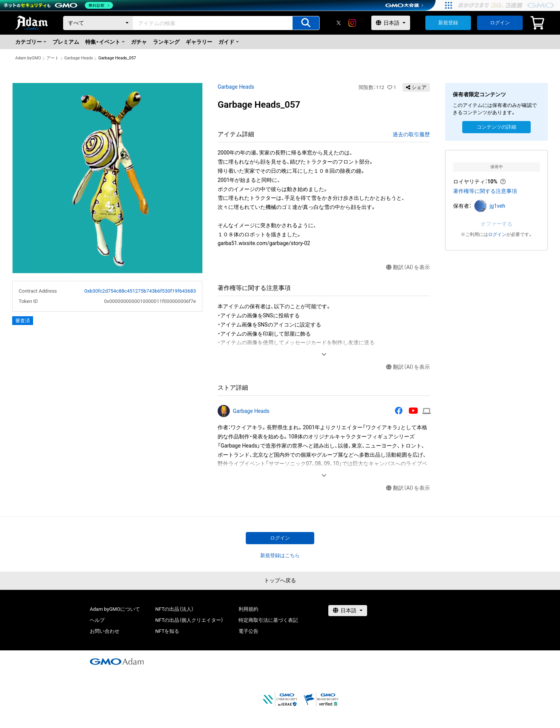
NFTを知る (167, 631)
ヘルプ (97, 620)
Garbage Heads (79, 58)
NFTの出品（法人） (174, 609)
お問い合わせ (105, 631)
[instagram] (352, 23)
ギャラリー (199, 42)
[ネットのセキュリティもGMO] (58, 5)
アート (53, 58)
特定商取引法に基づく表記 (268, 620)
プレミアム (66, 42)
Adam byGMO (28, 58)
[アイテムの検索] (306, 23)
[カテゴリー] (98, 23)
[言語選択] (391, 23)
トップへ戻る (280, 580)
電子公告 (248, 631)
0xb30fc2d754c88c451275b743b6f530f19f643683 (140, 291)
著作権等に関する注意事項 (485, 191)
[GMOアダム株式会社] (117, 661)
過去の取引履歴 (411, 134)
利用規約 (248, 609)
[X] (339, 23)
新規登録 (448, 23)
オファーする (496, 224)
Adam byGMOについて (115, 609)
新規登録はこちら (280, 555)
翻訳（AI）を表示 (408, 267)
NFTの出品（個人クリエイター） (189, 620)
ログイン (500, 23)
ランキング (166, 42)
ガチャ (139, 42)
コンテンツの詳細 (496, 127)
